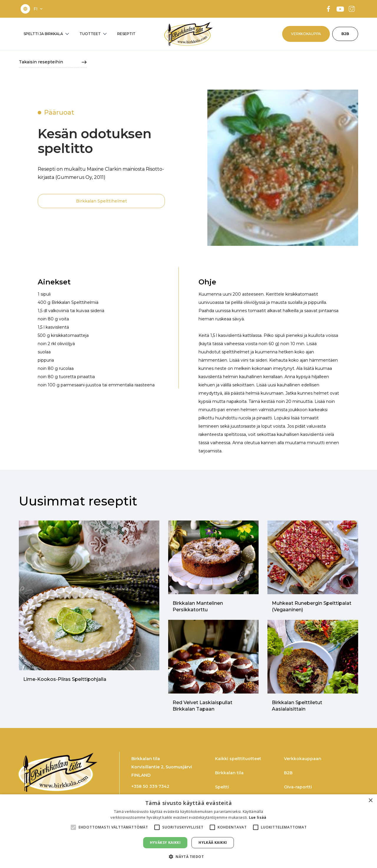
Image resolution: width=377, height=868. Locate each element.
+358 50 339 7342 (150, 786)
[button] (39, 9)
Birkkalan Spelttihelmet (101, 201)
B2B (345, 34)
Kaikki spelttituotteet (238, 759)
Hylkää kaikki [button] (213, 843)
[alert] (188, 831)
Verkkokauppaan (303, 759)
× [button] (370, 801)
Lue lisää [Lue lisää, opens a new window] (258, 817)
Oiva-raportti (298, 787)
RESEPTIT (126, 34)
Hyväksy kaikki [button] (165, 843)
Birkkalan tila (229, 773)
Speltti (222, 787)
